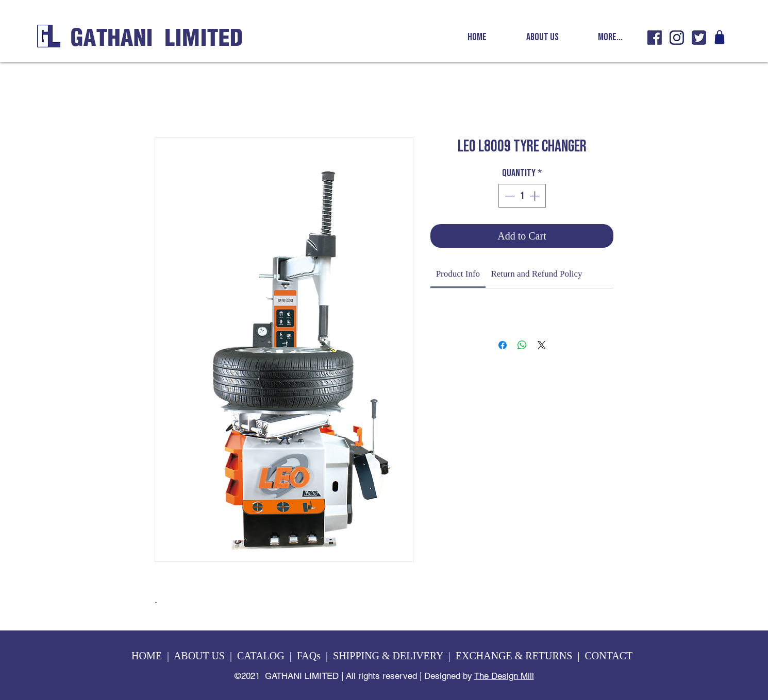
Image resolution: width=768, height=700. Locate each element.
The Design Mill (504, 676)
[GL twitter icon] (699, 38)
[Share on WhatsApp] (522, 345)
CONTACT (610, 656)
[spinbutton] (522, 196)
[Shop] (720, 37)
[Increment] (536, 196)
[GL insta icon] (677, 38)
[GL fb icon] (655, 38)
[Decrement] (509, 196)
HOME (147, 656)
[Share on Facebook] (503, 345)
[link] (458, 274)
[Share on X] (542, 345)
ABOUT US (199, 656)
